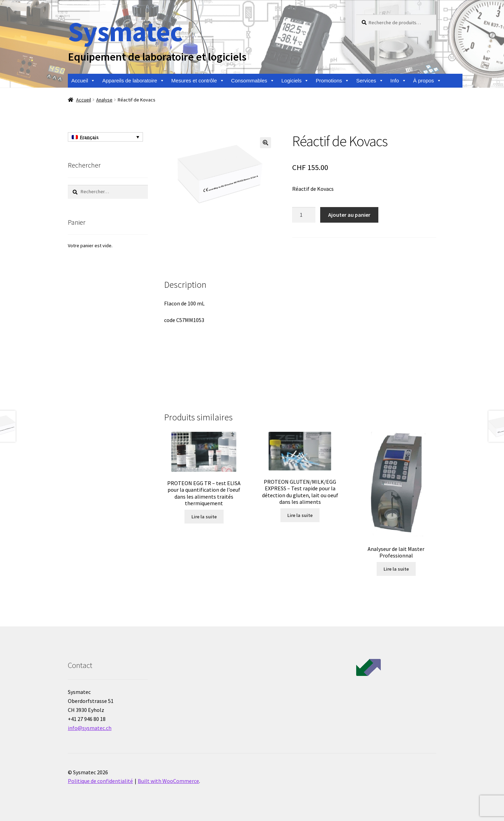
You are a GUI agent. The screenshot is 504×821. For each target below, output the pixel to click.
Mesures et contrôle (198, 81)
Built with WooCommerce (168, 781)
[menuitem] (105, 137)
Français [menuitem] (89, 137)
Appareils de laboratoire (133, 81)
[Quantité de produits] (304, 215)
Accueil (83, 81)
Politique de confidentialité (100, 781)
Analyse (104, 100)
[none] (105, 137)
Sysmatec (125, 31)
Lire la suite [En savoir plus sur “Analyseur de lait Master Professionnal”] (396, 569)
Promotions (332, 81)
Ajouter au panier (349, 215)
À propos (427, 81)
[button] (265, 143)
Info (398, 81)
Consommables (253, 81)
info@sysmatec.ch (90, 728)
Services (370, 81)
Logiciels (295, 81)
